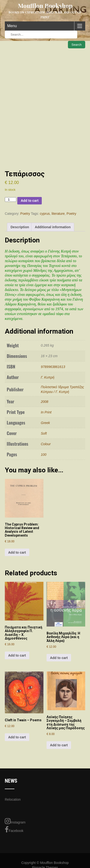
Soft (44, 433)
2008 (45, 402)
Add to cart (30, 201)
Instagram (15, 821)
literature (58, 214)
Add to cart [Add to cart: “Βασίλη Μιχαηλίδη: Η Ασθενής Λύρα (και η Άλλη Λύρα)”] (59, 658)
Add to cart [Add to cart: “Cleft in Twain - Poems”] (17, 737)
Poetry (25, 214)
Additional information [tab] (53, 227)
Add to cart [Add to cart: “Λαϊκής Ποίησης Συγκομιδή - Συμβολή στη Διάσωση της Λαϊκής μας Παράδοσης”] (59, 745)
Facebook (14, 830)
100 (44, 455)
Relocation (13, 799)
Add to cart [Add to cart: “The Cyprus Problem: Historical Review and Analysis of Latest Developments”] (17, 552)
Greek (45, 423)
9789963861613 (53, 367)
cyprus (45, 214)
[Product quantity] (11, 200)
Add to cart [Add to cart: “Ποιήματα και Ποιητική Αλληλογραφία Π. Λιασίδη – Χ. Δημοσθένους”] (17, 655)
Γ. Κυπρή (48, 377)
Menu (12, 26)
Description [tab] (20, 227)
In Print (46, 412)
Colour (46, 444)
